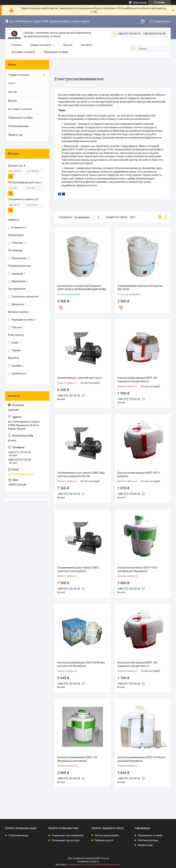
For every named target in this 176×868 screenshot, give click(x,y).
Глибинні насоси (104, 840)
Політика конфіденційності (107, 865)
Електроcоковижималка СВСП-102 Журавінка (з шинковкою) (77, 759)
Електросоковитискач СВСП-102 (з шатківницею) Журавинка (137, 569)
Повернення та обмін (56, 52)
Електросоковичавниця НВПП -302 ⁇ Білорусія (139, 475)
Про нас (68, 45)
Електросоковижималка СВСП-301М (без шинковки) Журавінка (141, 759)
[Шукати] (133, 49)
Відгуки (12, 101)
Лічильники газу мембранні (67, 835)
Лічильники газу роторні (66, 840)
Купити (61, 307)
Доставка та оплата (23, 52)
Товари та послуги (40, 45)
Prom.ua (105, 858)
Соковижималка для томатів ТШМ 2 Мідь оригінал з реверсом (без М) (81, 475)
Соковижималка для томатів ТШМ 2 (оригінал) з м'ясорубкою (78, 569)
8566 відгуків (140, 2)
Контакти (87, 45)
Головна (16, 45)
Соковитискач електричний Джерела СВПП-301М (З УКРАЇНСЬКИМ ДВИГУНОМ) (82, 288)
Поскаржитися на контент (79, 865)
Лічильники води (18, 835)
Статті (12, 83)
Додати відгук (162, 21)
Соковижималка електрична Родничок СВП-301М (140, 288)
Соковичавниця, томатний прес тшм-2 (79, 378)
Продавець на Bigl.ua (88, 861)
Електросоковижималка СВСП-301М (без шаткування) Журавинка (81, 664)
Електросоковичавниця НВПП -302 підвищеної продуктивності (137, 664)
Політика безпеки (18, 126)
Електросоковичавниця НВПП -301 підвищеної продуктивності (137, 380)
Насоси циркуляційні (107, 835)
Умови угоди (15, 135)
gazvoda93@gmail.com (21, 474)
